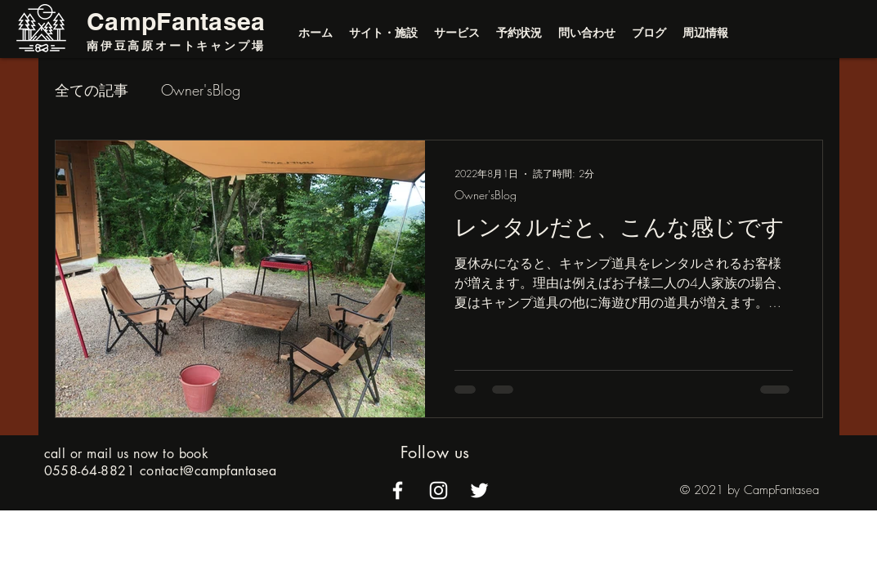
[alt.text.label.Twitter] (479, 490)
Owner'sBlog (201, 90)
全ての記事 (92, 90)
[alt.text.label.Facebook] (398, 490)
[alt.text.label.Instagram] (438, 490)
